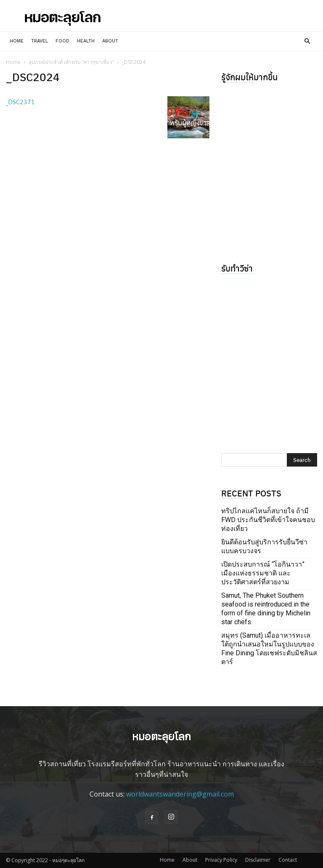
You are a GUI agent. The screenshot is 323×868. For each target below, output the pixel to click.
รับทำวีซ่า (237, 268)
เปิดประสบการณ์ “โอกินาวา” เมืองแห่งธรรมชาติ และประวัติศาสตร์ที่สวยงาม (263, 573)
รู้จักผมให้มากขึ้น (249, 77)
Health (86, 41)
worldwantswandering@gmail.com (180, 794)
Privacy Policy (221, 860)
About (110, 41)
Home (17, 41)
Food (62, 41)
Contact (288, 860)
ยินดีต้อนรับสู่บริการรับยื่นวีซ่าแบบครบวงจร (264, 546)
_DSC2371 (20, 102)
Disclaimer (258, 860)
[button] (307, 41)
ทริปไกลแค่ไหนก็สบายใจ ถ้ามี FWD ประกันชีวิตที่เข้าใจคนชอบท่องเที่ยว (268, 520)
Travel (40, 41)
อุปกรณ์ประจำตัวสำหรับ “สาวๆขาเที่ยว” (71, 62)
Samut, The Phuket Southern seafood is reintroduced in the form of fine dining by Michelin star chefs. (266, 609)
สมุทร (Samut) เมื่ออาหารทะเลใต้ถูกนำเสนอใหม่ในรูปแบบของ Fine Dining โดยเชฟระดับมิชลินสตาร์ (269, 649)
